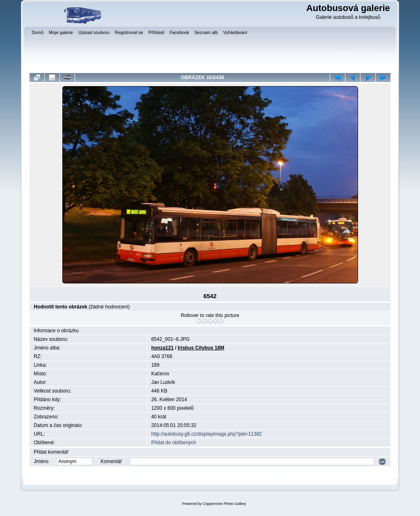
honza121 (163, 348)
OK (382, 462)
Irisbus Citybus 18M (201, 348)
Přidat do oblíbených (174, 443)
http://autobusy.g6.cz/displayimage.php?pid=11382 (207, 434)
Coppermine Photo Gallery (224, 504)
